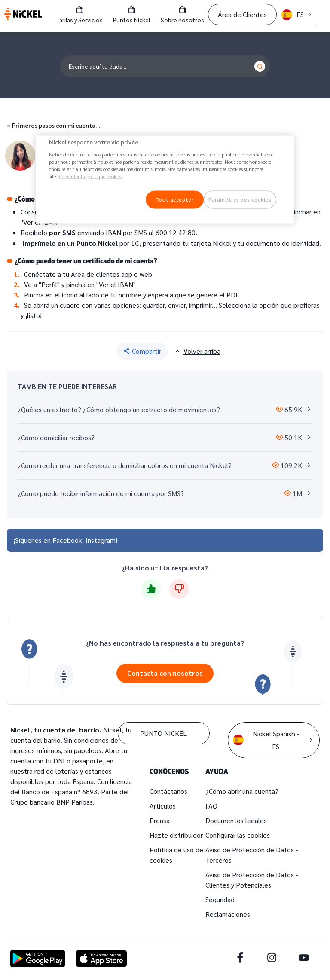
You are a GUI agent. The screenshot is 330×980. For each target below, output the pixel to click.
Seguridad (220, 899)
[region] (165, 180)
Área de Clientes (242, 14)
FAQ (211, 806)
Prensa (160, 820)
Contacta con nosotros (165, 673)
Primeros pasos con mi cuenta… (56, 125)
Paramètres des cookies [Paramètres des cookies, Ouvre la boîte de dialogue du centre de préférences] (240, 199)
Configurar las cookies (238, 835)
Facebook (67, 540)
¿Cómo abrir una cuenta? (242, 791)
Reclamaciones (228, 914)
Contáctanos (168, 791)
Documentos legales (236, 820)
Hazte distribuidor (176, 835)
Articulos (163, 806)
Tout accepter (175, 199)
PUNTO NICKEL (163, 733)
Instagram (101, 540)
